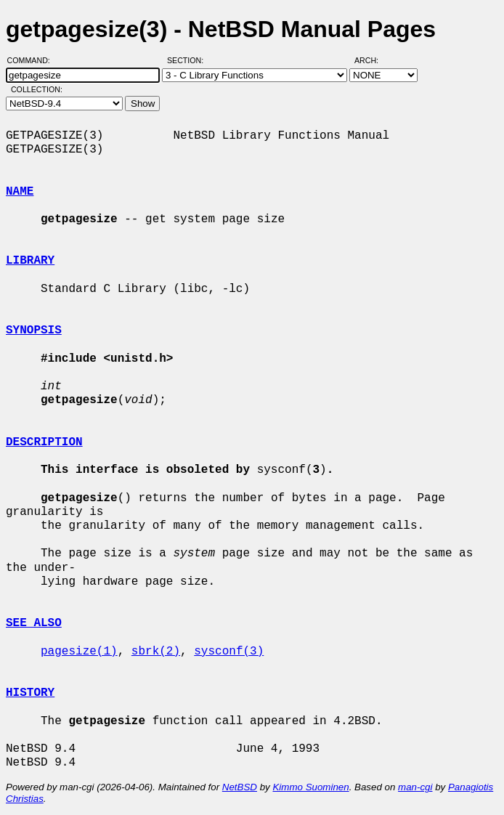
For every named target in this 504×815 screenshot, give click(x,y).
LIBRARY (30, 261)
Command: (33, 60)
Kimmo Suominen (310, 787)
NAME (20, 192)
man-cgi (415, 787)
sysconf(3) (229, 652)
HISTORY (30, 693)
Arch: (373, 60)
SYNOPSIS (34, 331)
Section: (188, 60)
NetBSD (240, 787)
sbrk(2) (156, 652)
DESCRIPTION (44, 442)
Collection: (37, 89)
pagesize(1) (79, 652)
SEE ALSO (34, 623)
